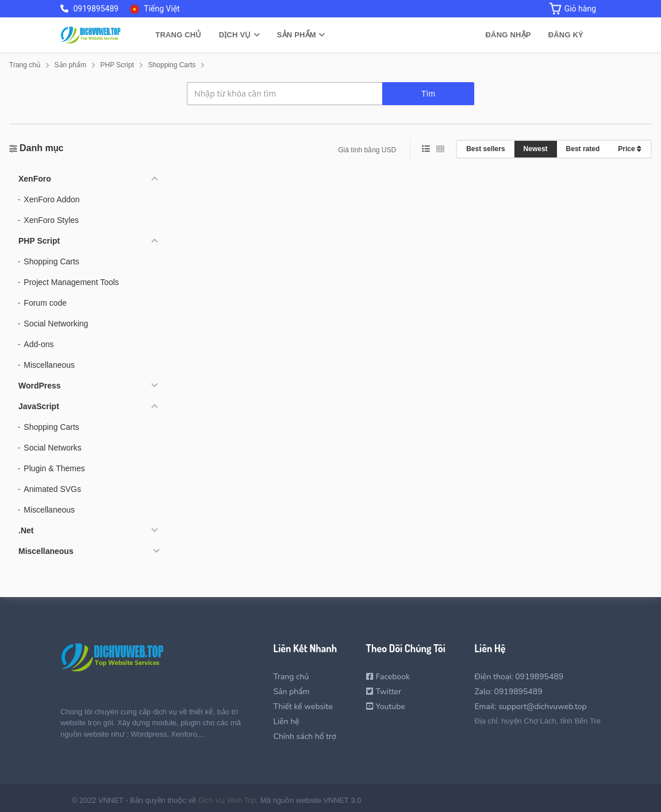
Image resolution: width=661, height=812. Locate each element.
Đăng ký (566, 35)
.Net (26, 530)
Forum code (45, 303)
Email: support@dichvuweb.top (530, 707)
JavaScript (39, 406)
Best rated (583, 149)
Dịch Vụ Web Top (227, 800)
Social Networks (52, 448)
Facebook (388, 677)
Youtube (386, 707)
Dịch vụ (239, 35)
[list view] (426, 149)
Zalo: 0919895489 (508, 692)
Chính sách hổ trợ (304, 736)
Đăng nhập (508, 35)
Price (630, 149)
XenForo (35, 179)
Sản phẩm (301, 35)
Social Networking (56, 324)
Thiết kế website (303, 707)
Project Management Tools (71, 282)
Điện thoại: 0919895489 (519, 677)
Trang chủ (178, 35)
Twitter (384, 692)
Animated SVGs (52, 489)
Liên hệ (286, 721)
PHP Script (39, 241)
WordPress (40, 386)
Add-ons (39, 344)
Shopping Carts (51, 261)
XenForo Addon (51, 199)
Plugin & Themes (54, 468)
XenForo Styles (51, 220)
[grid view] (440, 149)
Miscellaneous (49, 365)
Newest (536, 149)
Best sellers (485, 149)
